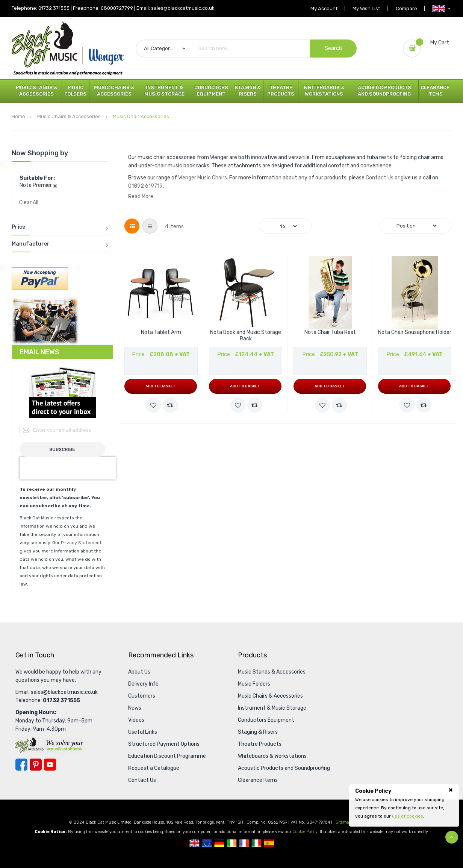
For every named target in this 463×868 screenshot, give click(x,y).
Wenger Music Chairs (203, 178)
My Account (322, 8)
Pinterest (36, 765)
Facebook (21, 765)
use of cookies (408, 816)
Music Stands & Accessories (37, 91)
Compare (406, 8)
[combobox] (246, 49)
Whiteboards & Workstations (324, 91)
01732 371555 (54, 8)
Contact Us (380, 178)
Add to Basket (161, 386)
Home (19, 116)
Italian (256, 843)
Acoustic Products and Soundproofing (384, 91)
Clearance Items (435, 91)
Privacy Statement (81, 543)
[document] (404, 804)
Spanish (269, 843)
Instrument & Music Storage (164, 91)
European (207, 843)
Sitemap (343, 822)
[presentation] (68, 468)
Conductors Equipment (211, 91)
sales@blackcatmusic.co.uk (183, 8)
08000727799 (117, 8)
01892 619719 (145, 186)
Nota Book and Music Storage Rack (246, 336)
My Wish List (365, 8)
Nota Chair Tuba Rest (330, 332)
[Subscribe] (62, 449)
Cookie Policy (305, 832)
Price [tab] (18, 227)
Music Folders (75, 91)
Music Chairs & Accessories (114, 91)
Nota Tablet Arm (161, 332)
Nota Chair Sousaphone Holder (415, 332)
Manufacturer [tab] (31, 244)
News (135, 708)
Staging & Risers (248, 91)
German (219, 843)
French (244, 843)
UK (194, 843)
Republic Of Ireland (232, 843)
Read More (141, 197)
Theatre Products (281, 91)
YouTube (50, 765)
